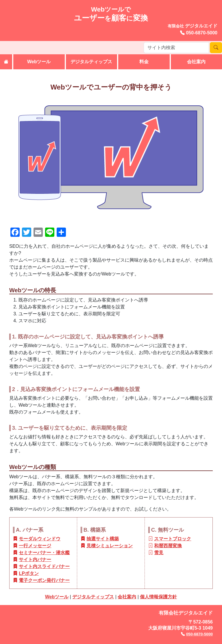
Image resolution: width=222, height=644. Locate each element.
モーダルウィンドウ (40, 539)
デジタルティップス (91, 62)
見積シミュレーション (110, 546)
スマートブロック (173, 539)
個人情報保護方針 (158, 597)
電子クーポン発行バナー (44, 580)
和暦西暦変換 (168, 546)
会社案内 (196, 62)
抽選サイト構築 (103, 539)
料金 (144, 62)
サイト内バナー (35, 560)
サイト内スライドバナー (44, 566)
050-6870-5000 (202, 33)
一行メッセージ (35, 546)
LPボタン (29, 573)
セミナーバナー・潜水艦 (44, 553)
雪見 (159, 553)
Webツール (39, 62)
